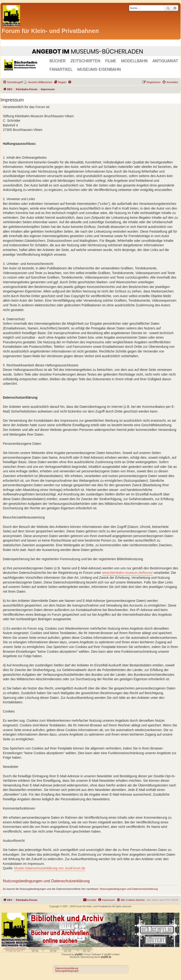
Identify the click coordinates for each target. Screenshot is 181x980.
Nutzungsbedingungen (113, 889)
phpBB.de (106, 957)
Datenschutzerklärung (145, 889)
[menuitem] (38, 82)
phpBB (78, 954)
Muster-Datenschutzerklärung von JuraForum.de (50, 868)
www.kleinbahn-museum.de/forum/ (127, 573)
